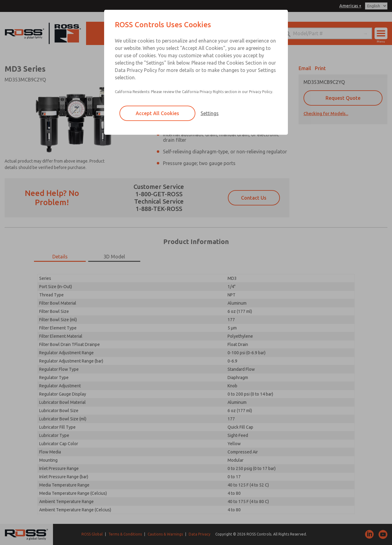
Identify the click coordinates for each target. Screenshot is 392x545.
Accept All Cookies (157, 113)
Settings (210, 113)
